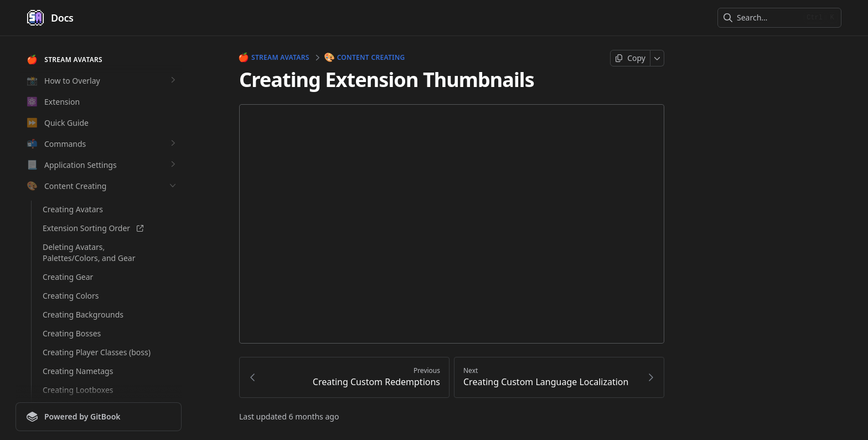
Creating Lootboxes (78, 390)
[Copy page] (630, 58)
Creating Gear (68, 277)
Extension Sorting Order (93, 228)
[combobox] (768, 18)
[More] (657, 58)
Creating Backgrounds (83, 314)
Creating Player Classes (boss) (97, 352)
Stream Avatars (274, 58)
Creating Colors (71, 296)
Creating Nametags (78, 371)
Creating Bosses (72, 333)
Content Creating (365, 58)
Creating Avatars (73, 209)
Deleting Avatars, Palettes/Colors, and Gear (89, 252)
